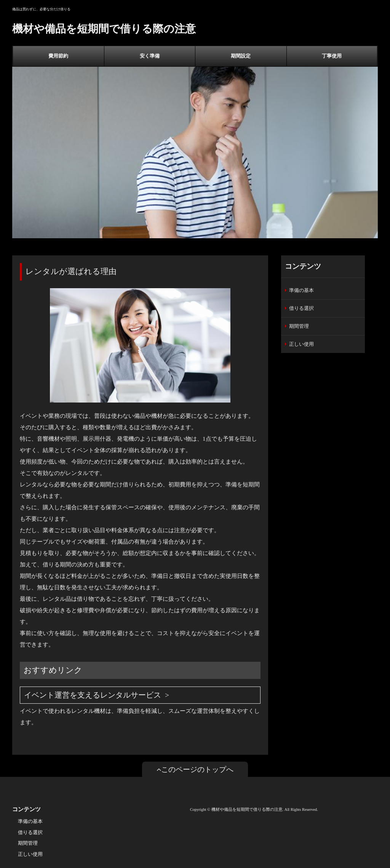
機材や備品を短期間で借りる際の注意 (104, 29)
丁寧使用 (332, 56)
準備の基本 (301, 290)
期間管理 (299, 326)
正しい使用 (301, 344)
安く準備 (150, 56)
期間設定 (241, 56)
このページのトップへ (195, 769)
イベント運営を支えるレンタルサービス (93, 695)
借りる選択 (301, 308)
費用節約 (58, 56)
